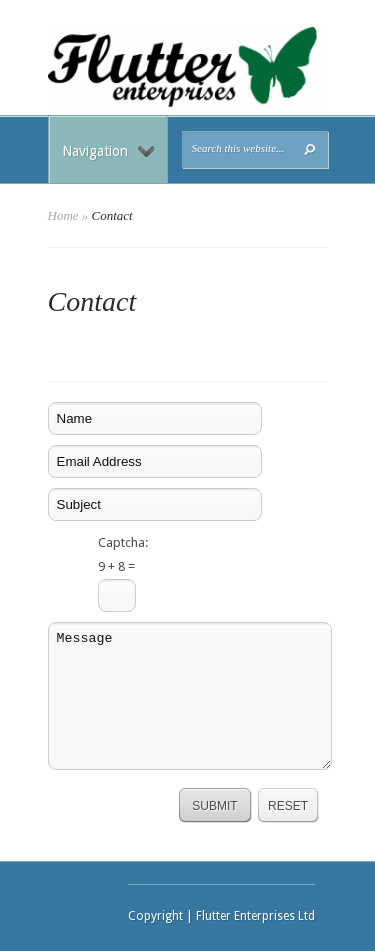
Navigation (108, 151)
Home (63, 215)
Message (190, 696)
